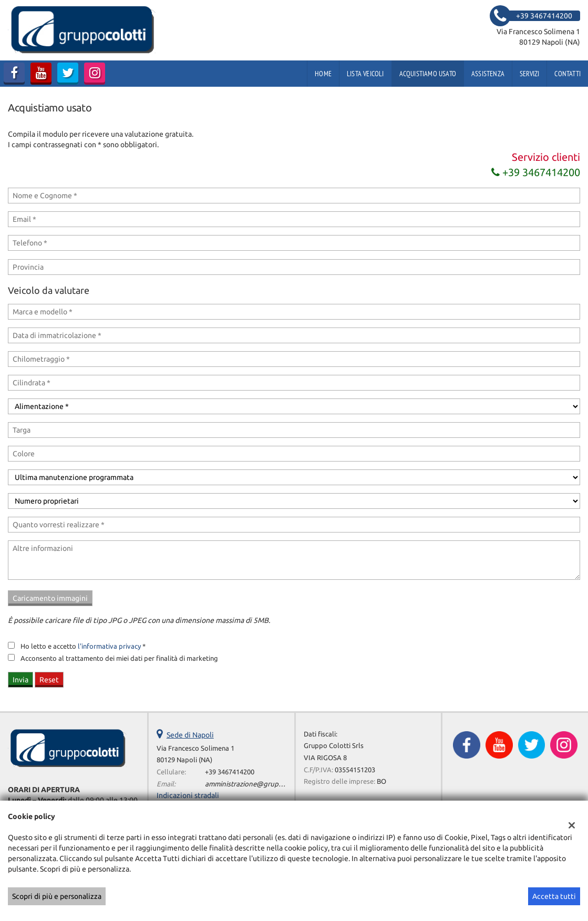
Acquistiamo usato (428, 74)
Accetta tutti (554, 896)
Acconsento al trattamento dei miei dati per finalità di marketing (119, 658)
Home (323, 74)
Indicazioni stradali (188, 795)
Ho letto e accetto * (83, 646)
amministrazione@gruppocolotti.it (259, 784)
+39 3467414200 (536, 172)
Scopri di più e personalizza (57, 896)
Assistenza (488, 74)
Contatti (568, 74)
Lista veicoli (365, 74)
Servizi (529, 74)
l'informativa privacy (109, 646)
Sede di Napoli (190, 735)
